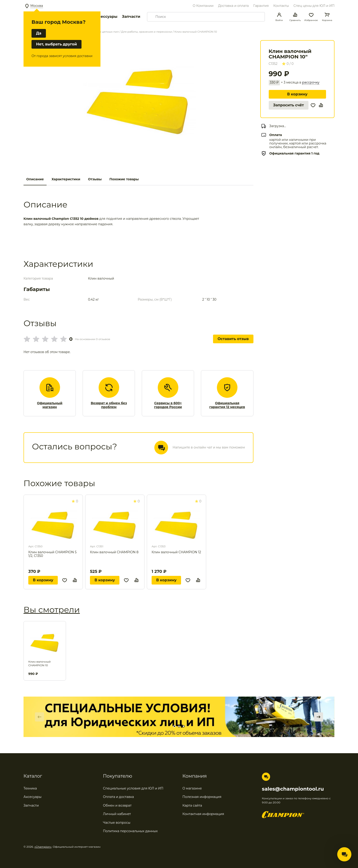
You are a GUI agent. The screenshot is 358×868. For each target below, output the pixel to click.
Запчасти (131, 17)
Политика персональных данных (130, 831)
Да (39, 33)
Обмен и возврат (117, 805)
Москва (37, 6)
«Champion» (43, 847)
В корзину (297, 94)
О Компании (203, 6)
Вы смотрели (52, 610)
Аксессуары (105, 17)
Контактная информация (203, 814)
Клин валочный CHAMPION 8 (114, 552)
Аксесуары (33, 797)
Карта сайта (192, 805)
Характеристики (66, 179)
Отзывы (95, 179)
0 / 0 (288, 64)
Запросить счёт (289, 105)
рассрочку (311, 83)
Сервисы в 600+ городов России (168, 405)
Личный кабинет (117, 814)
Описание (35, 179)
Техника (30, 788)
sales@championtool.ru (293, 789)
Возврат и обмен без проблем (109, 405)
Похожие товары (124, 179)
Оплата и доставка (118, 797)
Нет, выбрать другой (57, 44)
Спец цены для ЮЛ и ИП (314, 6)
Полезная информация (202, 797)
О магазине (192, 788)
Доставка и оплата (233, 6)
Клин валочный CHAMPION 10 (39, 663)
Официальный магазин (50, 405)
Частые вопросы (117, 823)
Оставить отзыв (233, 339)
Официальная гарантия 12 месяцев (227, 405)
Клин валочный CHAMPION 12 (176, 552)
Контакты (281, 6)
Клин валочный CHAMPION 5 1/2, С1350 (52, 554)
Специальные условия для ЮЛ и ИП (133, 788)
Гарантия (261, 6)
